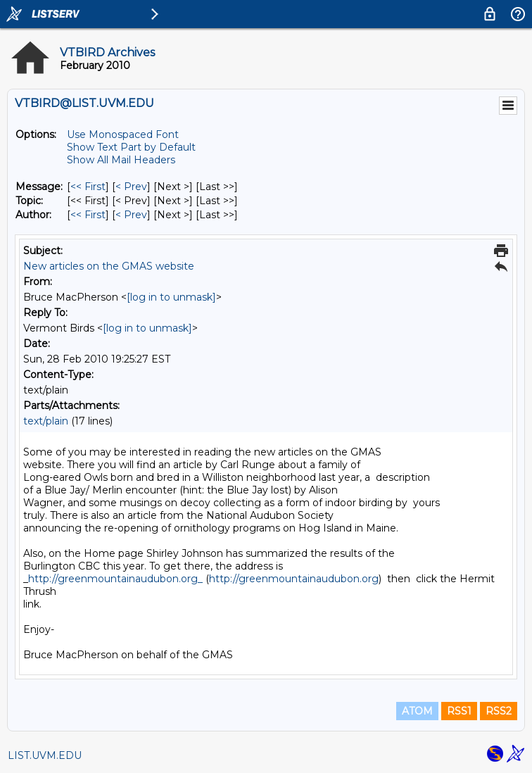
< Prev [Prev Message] (131, 187)
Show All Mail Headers (121, 160)
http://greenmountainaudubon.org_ (115, 579)
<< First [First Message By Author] (88, 215)
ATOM (417, 711)
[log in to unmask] (171, 297)
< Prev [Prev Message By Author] (131, 215)
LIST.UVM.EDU (45, 755)
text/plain (46, 421)
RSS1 (459, 711)
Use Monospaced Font (123, 134)
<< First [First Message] (88, 187)
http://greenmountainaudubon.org (294, 579)
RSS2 (499, 711)
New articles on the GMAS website (109, 266)
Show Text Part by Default (131, 147)
